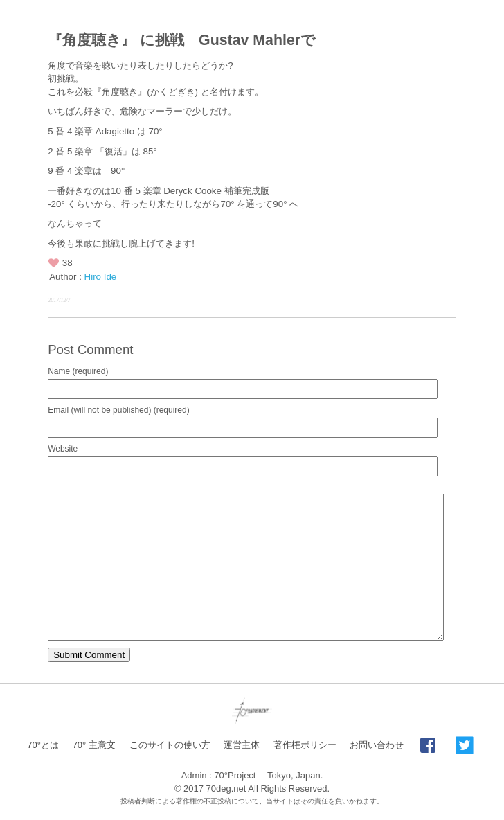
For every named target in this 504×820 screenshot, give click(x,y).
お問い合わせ (377, 745)
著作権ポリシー (305, 745)
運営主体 (242, 745)
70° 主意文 (94, 745)
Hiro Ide (101, 277)
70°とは (43, 745)
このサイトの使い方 (170, 745)
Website (63, 449)
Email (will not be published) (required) (119, 410)
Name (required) (78, 371)
